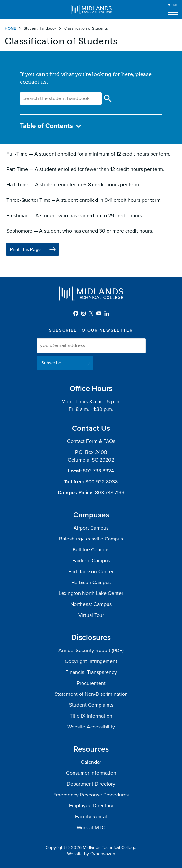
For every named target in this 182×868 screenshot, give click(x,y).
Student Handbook (40, 28)
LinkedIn (107, 313)
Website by (91, 854)
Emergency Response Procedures (91, 795)
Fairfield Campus (91, 561)
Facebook (76, 313)
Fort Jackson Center (91, 572)
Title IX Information (91, 716)
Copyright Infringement (91, 661)
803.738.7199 (110, 493)
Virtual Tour (91, 615)
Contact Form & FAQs (91, 441)
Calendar (91, 762)
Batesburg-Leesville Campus (91, 539)
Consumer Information (91, 773)
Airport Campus (91, 528)
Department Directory (91, 784)
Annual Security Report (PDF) (91, 651)
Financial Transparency (91, 672)
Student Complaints (91, 705)
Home (10, 28)
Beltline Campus (91, 550)
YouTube (99, 313)
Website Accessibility (91, 727)
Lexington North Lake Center (91, 593)
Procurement (91, 683)
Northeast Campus (91, 604)
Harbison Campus (91, 583)
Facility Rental (91, 817)
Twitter (91, 313)
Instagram (83, 313)
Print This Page (25, 249)
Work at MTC (91, 828)
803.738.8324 (98, 471)
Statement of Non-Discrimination (91, 694)
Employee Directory (91, 806)
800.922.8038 (102, 482)
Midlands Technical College (91, 10)
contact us (33, 82)
